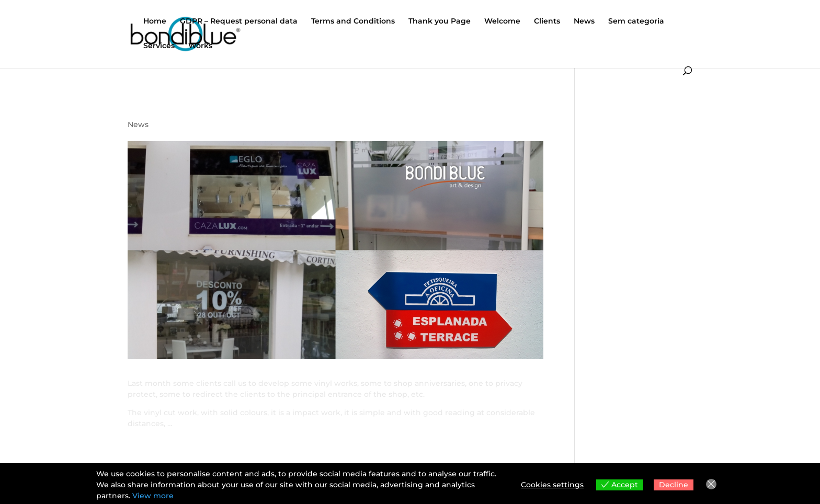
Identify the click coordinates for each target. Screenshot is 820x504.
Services (159, 46)
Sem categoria (636, 21)
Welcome (502, 21)
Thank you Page (440, 21)
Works (200, 46)
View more (153, 496)
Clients (547, 21)
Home (155, 21)
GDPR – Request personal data (239, 21)
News (584, 21)
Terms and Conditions (353, 21)
